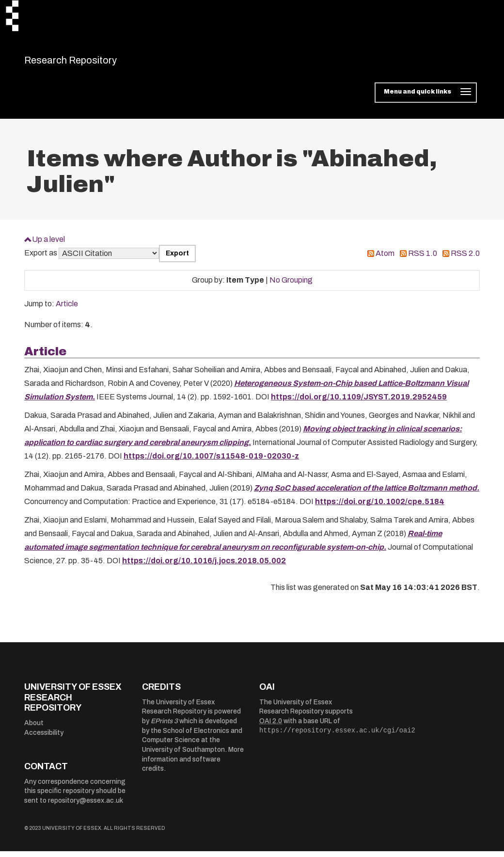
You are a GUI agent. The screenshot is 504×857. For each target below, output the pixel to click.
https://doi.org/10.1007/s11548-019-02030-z (211, 462)
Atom (385, 260)
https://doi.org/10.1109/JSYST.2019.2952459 (359, 403)
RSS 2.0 (465, 260)
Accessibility (44, 738)
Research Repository (92, 63)
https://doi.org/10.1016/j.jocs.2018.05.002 (204, 567)
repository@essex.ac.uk (86, 806)
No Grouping (291, 286)
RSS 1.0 (423, 260)
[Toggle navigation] (426, 99)
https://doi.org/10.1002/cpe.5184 (380, 508)
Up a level (48, 245)
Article (67, 310)
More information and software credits (193, 765)
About (34, 729)
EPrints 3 (164, 727)
